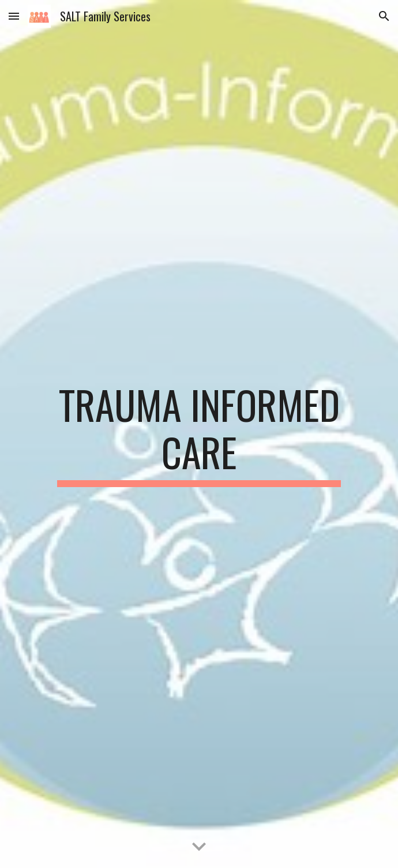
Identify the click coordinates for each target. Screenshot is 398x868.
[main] (199, 434)
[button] (14, 16)
